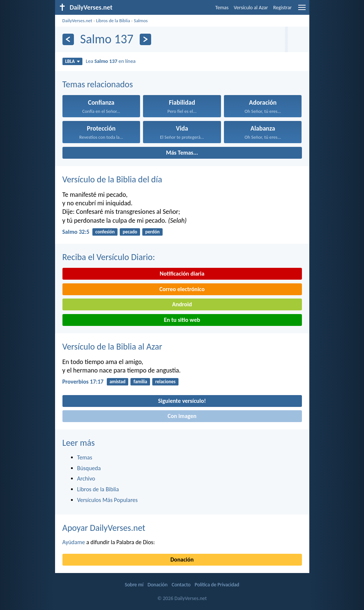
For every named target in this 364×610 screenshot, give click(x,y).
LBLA (72, 61)
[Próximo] (145, 39)
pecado (130, 232)
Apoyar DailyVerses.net (104, 528)
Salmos (141, 21)
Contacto (181, 585)
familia (140, 382)
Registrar (282, 8)
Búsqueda (89, 468)
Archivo (86, 478)
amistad (117, 382)
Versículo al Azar (251, 8)
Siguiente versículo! (182, 401)
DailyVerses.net (77, 21)
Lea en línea (111, 61)
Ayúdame (74, 542)
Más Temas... (182, 153)
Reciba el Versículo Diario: (109, 257)
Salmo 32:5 (76, 232)
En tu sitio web (182, 320)
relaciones (165, 382)
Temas (222, 8)
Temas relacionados (98, 84)
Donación (182, 560)
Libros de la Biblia (113, 21)
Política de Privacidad (217, 585)
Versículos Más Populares (108, 500)
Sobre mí (134, 585)
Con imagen (182, 416)
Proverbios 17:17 (83, 382)
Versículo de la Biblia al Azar (112, 346)
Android (182, 304)
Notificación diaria (182, 274)
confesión (105, 232)
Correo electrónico (182, 289)
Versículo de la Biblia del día (112, 179)
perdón (152, 232)
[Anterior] (68, 39)
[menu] (302, 10)
